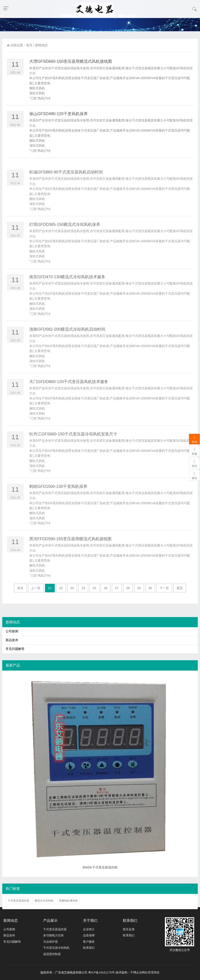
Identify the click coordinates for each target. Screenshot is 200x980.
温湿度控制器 (52, 954)
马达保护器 (51, 942)
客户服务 (89, 942)
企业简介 (89, 929)
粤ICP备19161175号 (102, 972)
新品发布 (12, 640)
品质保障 (89, 935)
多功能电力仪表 (53, 935)
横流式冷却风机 (44, 901)
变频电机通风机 (68, 901)
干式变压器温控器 (18, 901)
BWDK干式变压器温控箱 (100, 867)
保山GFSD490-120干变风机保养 (58, 119)
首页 (29, 45)
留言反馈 (129, 929)
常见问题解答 (15, 649)
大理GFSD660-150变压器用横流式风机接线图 (71, 66)
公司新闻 (12, 631)
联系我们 (89, 948)
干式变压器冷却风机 (56, 948)
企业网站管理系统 (148, 972)
